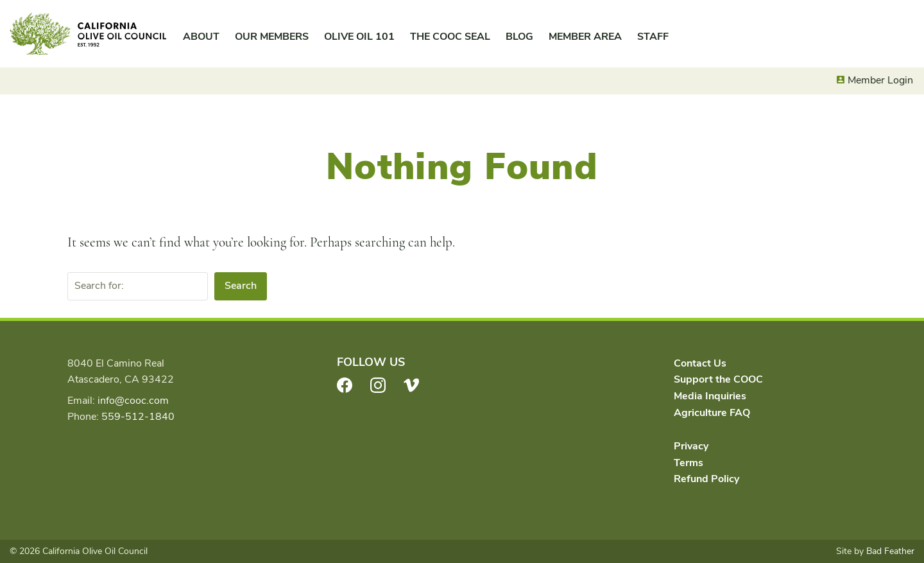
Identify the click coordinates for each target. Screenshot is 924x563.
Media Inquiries (710, 396)
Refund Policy (706, 479)
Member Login (880, 80)
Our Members (272, 37)
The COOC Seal (450, 37)
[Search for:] (138, 286)
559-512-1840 (138, 417)
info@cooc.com (133, 401)
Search (241, 286)
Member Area (585, 37)
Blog (519, 37)
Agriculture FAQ (712, 413)
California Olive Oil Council (88, 34)
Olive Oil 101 (359, 37)
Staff (653, 37)
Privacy (691, 446)
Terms (689, 463)
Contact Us (700, 363)
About (201, 37)
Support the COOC (718, 379)
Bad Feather (890, 551)
